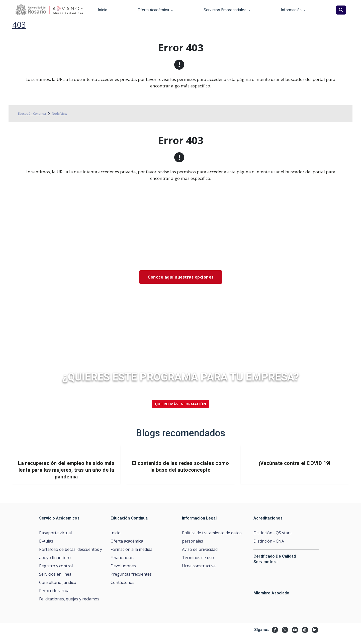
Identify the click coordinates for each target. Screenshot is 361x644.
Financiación (122, 558)
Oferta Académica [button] (155, 10)
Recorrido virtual (55, 591)
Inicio (116, 533)
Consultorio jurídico (58, 582)
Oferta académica (127, 541)
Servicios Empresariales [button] (227, 10)
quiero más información (181, 404)
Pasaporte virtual (55, 533)
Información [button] (293, 10)
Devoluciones (123, 566)
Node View (60, 114)
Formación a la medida (131, 549)
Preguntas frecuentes (131, 574)
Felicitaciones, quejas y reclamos (69, 599)
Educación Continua (32, 114)
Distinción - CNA (269, 541)
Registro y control (56, 566)
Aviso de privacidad (200, 549)
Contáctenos (122, 582)
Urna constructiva (199, 566)
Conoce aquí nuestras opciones (181, 277)
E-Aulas (46, 541)
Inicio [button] (103, 10)
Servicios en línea (55, 574)
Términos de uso (198, 558)
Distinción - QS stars (273, 533)
